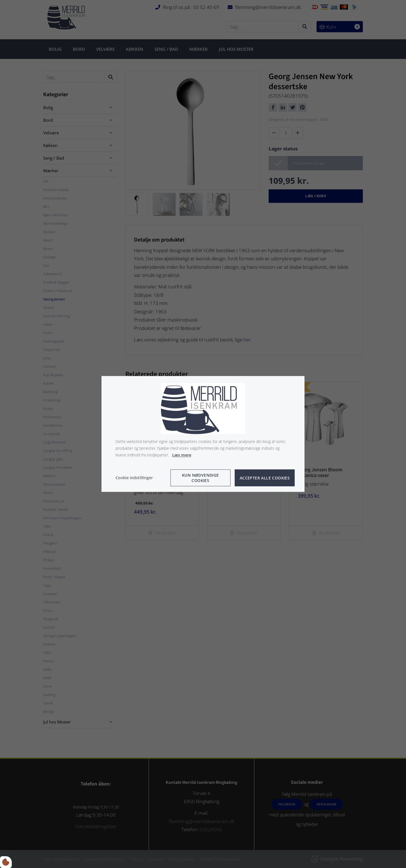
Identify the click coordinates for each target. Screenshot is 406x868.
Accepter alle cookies (265, 478)
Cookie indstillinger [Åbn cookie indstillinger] (134, 478)
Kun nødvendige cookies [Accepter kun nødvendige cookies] (200, 478)
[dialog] (203, 434)
